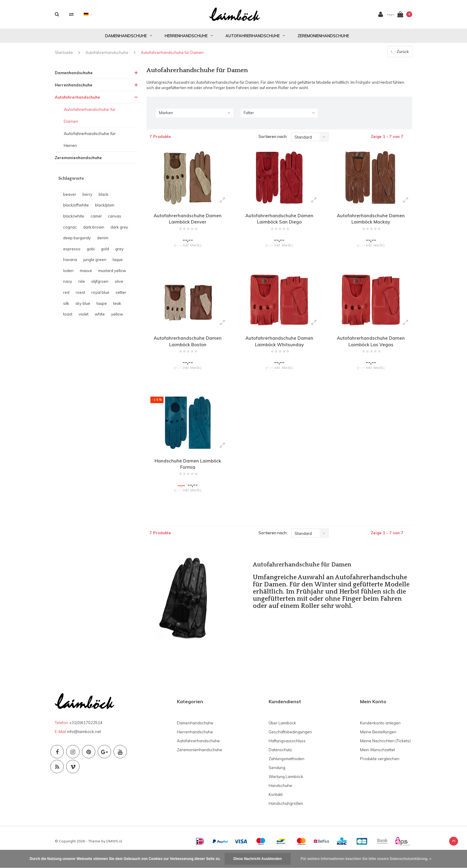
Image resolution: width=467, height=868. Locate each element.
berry (87, 198)
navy (68, 285)
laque (118, 263)
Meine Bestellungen (378, 743)
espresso (72, 252)
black (103, 198)
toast (68, 317)
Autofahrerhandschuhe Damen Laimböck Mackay (371, 222)
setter (121, 296)
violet (84, 317)
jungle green (95, 263)
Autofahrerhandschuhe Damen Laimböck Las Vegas (371, 348)
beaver (70, 198)
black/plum (105, 208)
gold (105, 252)
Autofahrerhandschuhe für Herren (90, 142)
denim (103, 241)
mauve (86, 274)
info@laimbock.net (84, 743)
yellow (117, 317)
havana (70, 263)
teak (117, 306)
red (66, 296)
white (100, 317)
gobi (91, 252)
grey (119, 252)
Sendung (277, 779)
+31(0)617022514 (86, 735)
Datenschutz (280, 761)
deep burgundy (77, 241)
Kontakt (276, 806)
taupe (102, 306)
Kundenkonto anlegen (380, 735)
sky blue (83, 306)
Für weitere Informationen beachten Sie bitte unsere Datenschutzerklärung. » (366, 859)
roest (80, 296)
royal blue (100, 296)
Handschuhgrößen (286, 815)
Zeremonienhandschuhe (323, 39)
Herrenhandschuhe (189, 39)
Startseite (64, 56)
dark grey (119, 230)
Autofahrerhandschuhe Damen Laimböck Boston (188, 348)
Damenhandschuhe (129, 39)
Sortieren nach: (273, 140)
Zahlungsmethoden (287, 770)
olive (119, 285)
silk (66, 306)
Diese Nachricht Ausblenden (258, 859)
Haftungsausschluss (287, 752)
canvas (115, 219)
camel (96, 219)
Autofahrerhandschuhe (255, 39)
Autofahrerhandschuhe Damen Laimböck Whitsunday (279, 348)
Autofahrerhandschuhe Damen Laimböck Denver (188, 222)
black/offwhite (76, 208)
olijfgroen (100, 285)
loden (68, 274)
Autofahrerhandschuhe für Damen (172, 56)
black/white (74, 219)
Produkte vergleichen (380, 770)
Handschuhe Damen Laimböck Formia (188, 473)
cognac (70, 230)
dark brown (94, 230)
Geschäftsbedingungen (290, 743)
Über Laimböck (282, 735)
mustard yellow (112, 274)
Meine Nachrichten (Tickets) (385, 752)
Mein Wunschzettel (378, 761)
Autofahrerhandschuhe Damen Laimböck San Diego (279, 222)
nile (82, 285)
